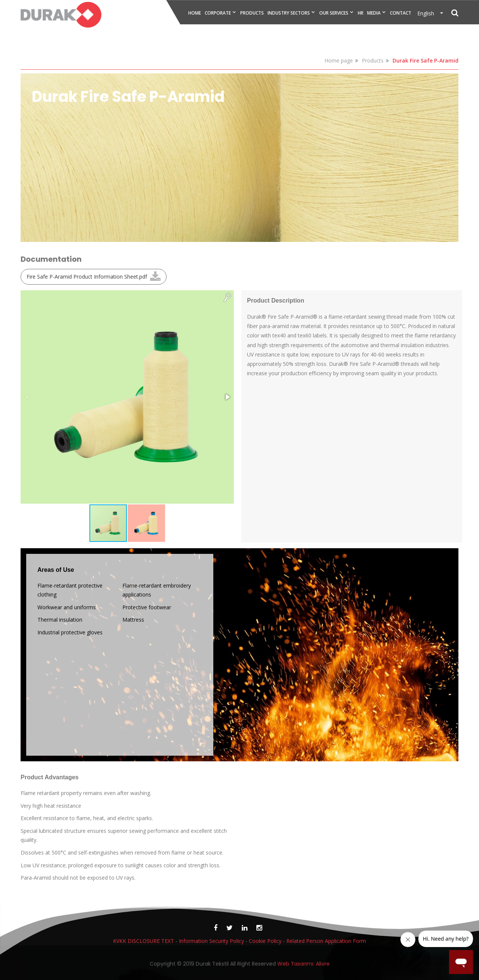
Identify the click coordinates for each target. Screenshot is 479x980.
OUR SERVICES (334, 13)
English (428, 13)
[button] (227, 297)
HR (361, 13)
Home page (339, 60)
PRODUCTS (252, 13)
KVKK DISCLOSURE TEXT (144, 941)
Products (373, 60)
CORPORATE (218, 13)
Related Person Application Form (326, 941)
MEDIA (374, 13)
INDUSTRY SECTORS (289, 13)
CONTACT (401, 13)
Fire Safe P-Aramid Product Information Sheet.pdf (87, 277)
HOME (195, 13)
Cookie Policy (265, 941)
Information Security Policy (211, 941)
